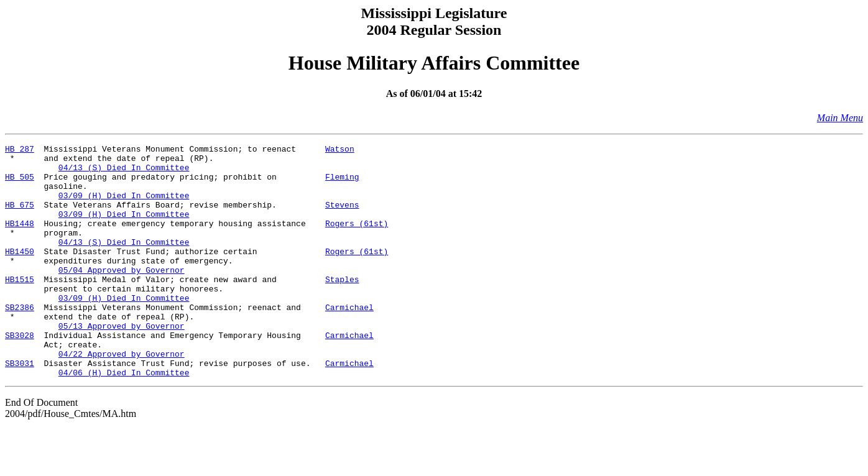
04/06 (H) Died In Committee (124, 419)
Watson (340, 150)
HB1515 (20, 307)
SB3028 (20, 374)
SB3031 (20, 408)
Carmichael (349, 341)
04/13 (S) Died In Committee (124, 173)
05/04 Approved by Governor (122, 296)
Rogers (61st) (357, 240)
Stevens (342, 217)
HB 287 (20, 150)
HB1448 (20, 240)
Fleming (342, 184)
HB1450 (20, 273)
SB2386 (20, 341)
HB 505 (20, 184)
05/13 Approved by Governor (122, 363)
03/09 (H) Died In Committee (124, 206)
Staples (342, 307)
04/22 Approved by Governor (122, 396)
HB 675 (20, 217)
